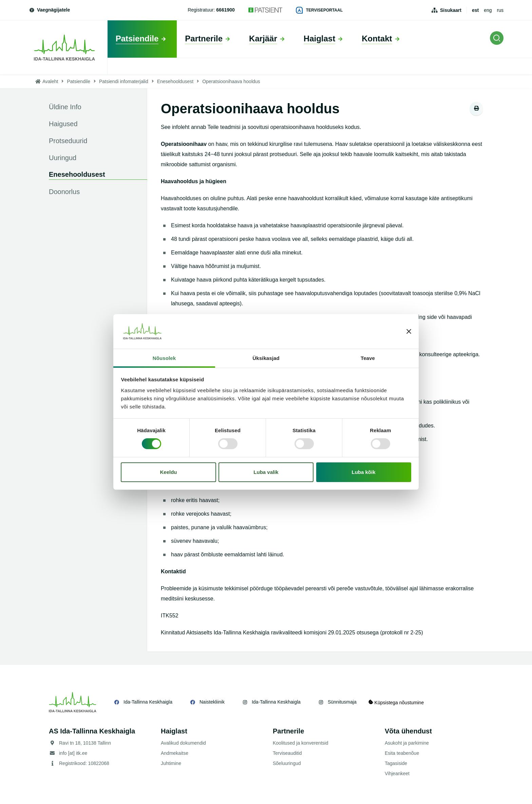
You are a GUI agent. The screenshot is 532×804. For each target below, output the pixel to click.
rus (500, 10)
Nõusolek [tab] (164, 358)
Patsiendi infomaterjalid (124, 81)
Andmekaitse (175, 753)
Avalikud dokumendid (183, 743)
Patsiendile (79, 81)
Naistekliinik (212, 702)
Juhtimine (171, 763)
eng (488, 10)
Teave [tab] (368, 358)
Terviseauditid (287, 753)
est (475, 10)
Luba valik (266, 472)
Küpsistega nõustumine (398, 702)
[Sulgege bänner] (409, 331)
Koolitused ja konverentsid (300, 743)
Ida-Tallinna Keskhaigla (148, 702)
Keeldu (168, 472)
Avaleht (50, 81)
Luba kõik (364, 472)
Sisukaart (451, 10)
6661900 (225, 10)
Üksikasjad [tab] (266, 358)
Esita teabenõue (402, 753)
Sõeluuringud (287, 763)
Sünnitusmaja (342, 702)
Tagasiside (396, 763)
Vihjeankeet (397, 773)
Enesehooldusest (175, 81)
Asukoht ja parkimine (407, 743)
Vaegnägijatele (49, 10)
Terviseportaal (319, 10)
